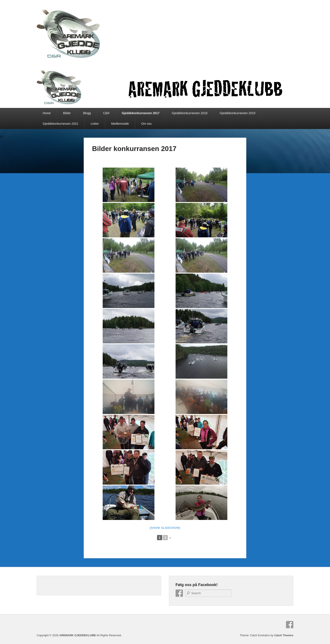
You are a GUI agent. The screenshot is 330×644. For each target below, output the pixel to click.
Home (47, 113)
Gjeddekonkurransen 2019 (238, 113)
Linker (95, 124)
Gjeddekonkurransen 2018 (190, 113)
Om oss (146, 124)
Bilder (67, 113)
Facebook (179, 593)
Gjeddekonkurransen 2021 (60, 124)
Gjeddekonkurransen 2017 (141, 113)
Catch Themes (284, 635)
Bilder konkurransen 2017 (134, 149)
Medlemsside (120, 124)
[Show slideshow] (165, 528)
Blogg (87, 113)
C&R (106, 113)
